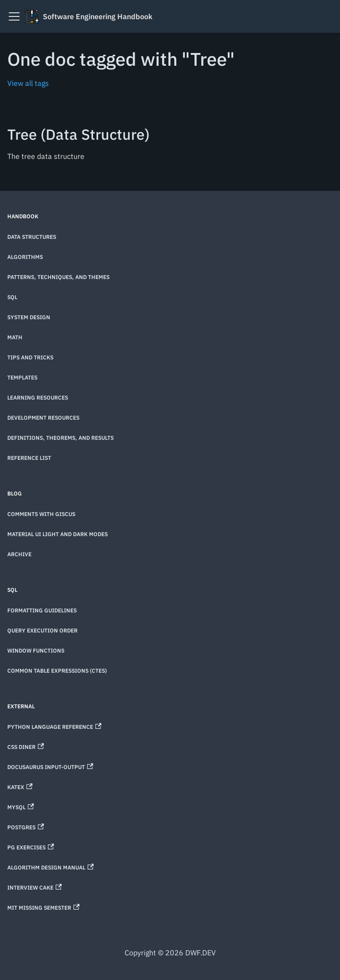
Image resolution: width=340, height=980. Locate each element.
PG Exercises (31, 847)
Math (15, 337)
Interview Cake (34, 888)
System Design (29, 317)
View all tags (28, 83)
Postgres (26, 827)
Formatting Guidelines (42, 610)
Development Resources (43, 418)
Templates (22, 377)
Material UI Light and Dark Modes (58, 534)
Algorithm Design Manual (50, 867)
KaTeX (20, 787)
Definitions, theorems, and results (60, 438)
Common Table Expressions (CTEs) (57, 671)
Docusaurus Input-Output (50, 767)
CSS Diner (26, 747)
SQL (12, 297)
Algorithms (25, 257)
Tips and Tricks (30, 357)
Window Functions (36, 651)
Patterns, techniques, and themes (58, 277)
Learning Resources (38, 398)
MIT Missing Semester (43, 908)
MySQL (21, 807)
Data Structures (32, 237)
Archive (19, 554)
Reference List (29, 458)
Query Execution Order (42, 630)
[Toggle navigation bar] (14, 16)
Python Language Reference (54, 727)
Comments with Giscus (41, 514)
